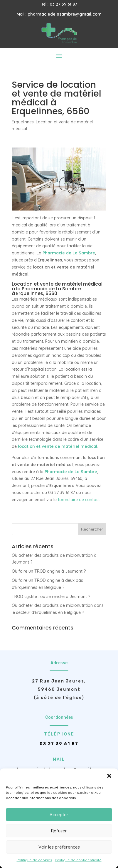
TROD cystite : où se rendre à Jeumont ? (51, 597)
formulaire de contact (79, 500)
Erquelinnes (23, 122)
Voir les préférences (59, 847)
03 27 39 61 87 (63, 4)
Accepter (59, 815)
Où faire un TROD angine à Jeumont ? (49, 571)
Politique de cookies (34, 860)
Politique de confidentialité (78, 860)
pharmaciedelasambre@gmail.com (65, 14)
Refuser (59, 831)
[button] (109, 776)
